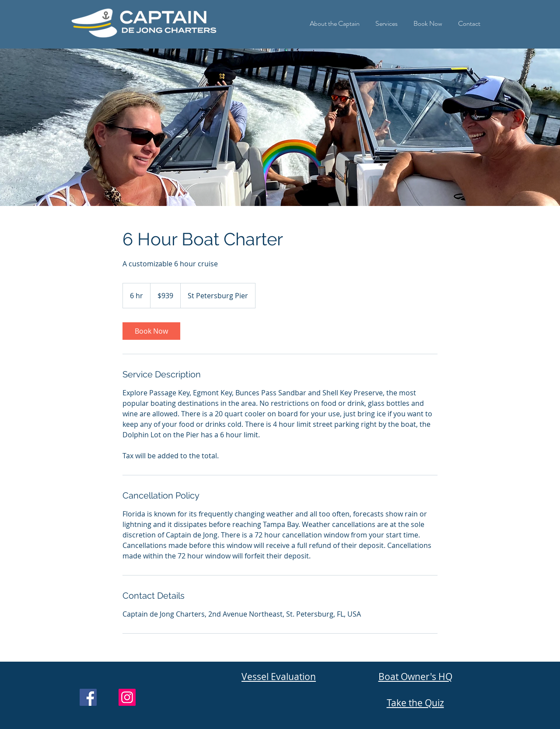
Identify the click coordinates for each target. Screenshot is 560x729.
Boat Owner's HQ (415, 677)
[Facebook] (88, 697)
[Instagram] (127, 697)
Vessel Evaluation (279, 677)
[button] (335, 19)
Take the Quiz (415, 703)
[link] (151, 331)
